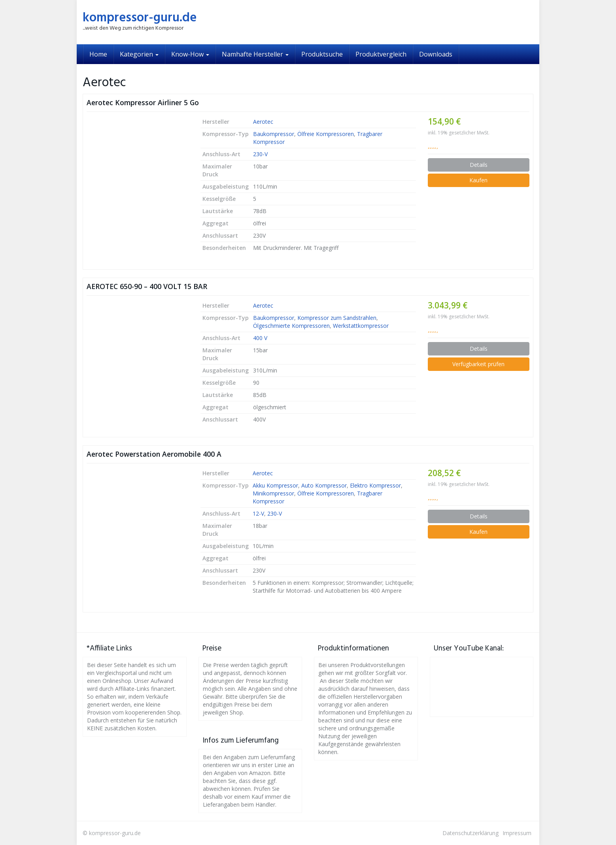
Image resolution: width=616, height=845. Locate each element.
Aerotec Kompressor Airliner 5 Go (143, 102)
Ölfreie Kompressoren (326, 134)
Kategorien (139, 54)
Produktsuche (322, 54)
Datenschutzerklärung (471, 833)
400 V (260, 338)
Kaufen (478, 180)
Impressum (517, 833)
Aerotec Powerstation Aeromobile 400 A (154, 454)
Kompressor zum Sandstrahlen (337, 318)
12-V (258, 513)
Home (98, 54)
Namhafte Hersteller (255, 54)
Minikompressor (273, 493)
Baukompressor (274, 134)
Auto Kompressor (324, 485)
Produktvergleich (381, 54)
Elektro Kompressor (375, 485)
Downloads (436, 54)
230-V (260, 154)
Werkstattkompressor (361, 326)
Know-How (190, 54)
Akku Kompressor (275, 485)
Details (479, 165)
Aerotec (263, 122)
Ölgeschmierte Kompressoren (291, 326)
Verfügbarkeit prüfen (478, 364)
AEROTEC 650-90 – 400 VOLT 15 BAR (147, 286)
